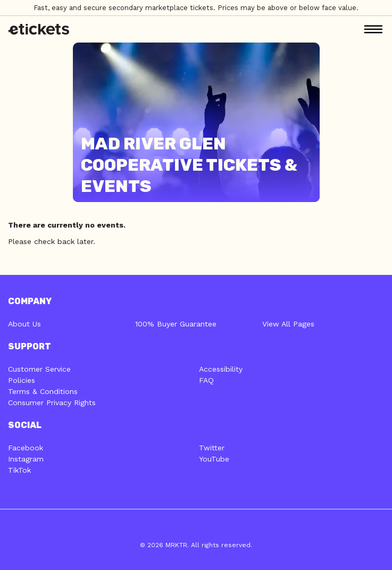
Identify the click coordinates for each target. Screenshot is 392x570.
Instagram (26, 459)
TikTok (19, 470)
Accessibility (221, 369)
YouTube (214, 459)
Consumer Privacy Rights (52, 403)
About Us (24, 324)
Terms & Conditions (43, 391)
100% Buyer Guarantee (176, 324)
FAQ (206, 380)
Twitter (212, 448)
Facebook (26, 448)
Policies (22, 380)
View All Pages (288, 324)
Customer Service (39, 369)
